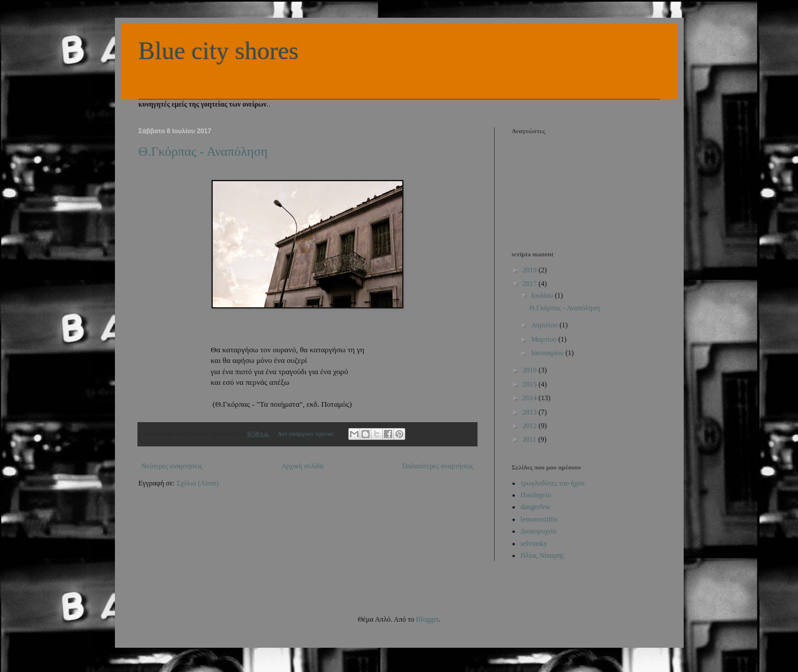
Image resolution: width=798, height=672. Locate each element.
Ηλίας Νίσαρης (542, 555)
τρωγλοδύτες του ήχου (553, 483)
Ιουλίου (543, 295)
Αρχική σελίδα (302, 466)
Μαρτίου (544, 339)
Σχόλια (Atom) (198, 483)
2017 (531, 284)
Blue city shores (219, 51)
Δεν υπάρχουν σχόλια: (307, 433)
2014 (531, 398)
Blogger (427, 619)
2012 (531, 426)
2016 (531, 370)
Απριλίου (545, 325)
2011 (531, 439)
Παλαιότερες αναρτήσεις (438, 466)
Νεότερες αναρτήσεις (172, 466)
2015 (531, 384)
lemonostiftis (539, 519)
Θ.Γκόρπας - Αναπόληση (203, 151)
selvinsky (534, 544)
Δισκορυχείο (539, 531)
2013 (531, 412)
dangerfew (536, 507)
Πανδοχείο (536, 495)
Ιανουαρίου (548, 353)
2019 (531, 270)
